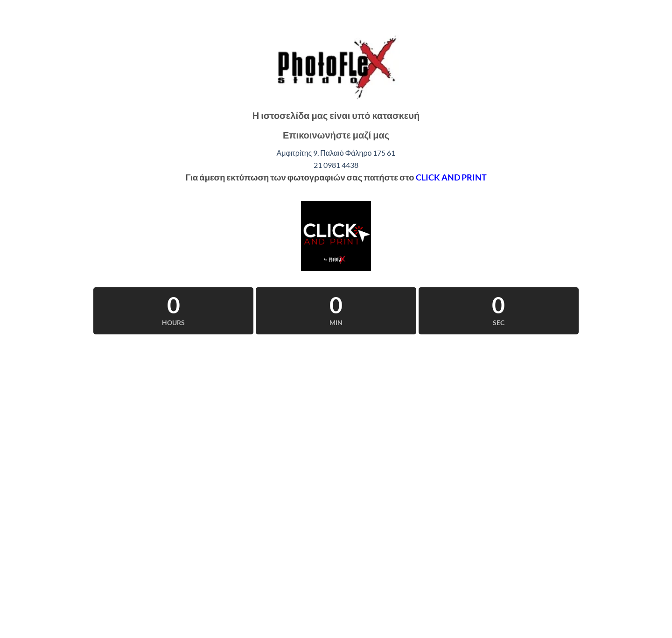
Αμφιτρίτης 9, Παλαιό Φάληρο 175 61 (336, 153)
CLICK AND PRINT (451, 177)
